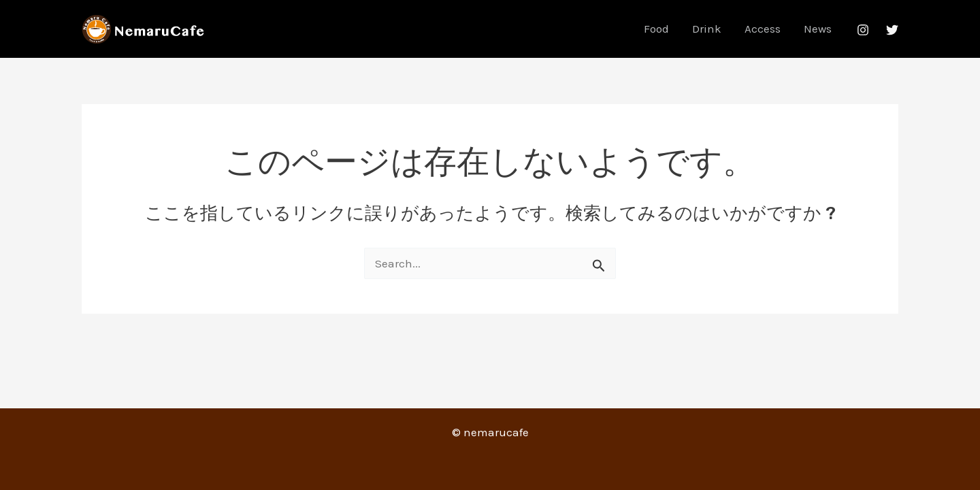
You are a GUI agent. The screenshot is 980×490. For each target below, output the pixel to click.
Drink (707, 29)
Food (656, 29)
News (818, 29)
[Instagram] (863, 30)
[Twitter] (892, 30)
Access (763, 29)
